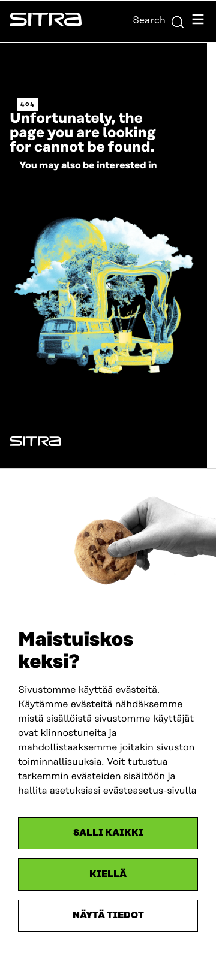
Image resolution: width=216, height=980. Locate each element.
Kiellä (108, 874)
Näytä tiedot (108, 916)
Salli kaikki (108, 833)
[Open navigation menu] (198, 21)
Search (159, 20)
